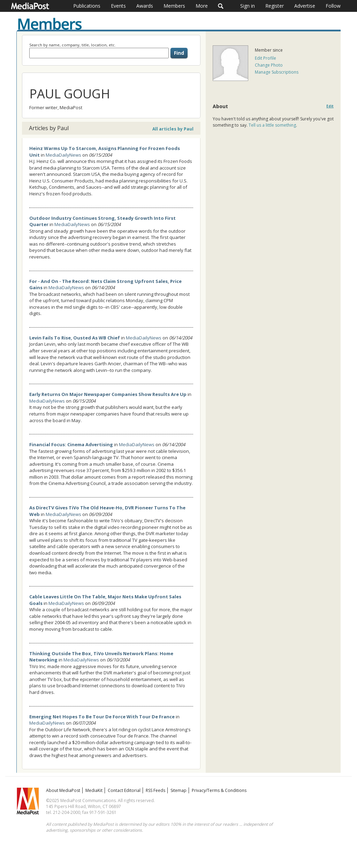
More (202, 6)
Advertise (305, 6)
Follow (333, 6)
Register (275, 6)
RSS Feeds (155, 790)
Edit (330, 106)
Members (174, 6)
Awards (145, 6)
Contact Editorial (124, 790)
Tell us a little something (272, 125)
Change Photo (269, 65)
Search (221, 6)
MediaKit (94, 790)
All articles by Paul (173, 129)
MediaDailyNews (63, 155)
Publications (87, 6)
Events (118, 6)
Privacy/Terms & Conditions (219, 790)
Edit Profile (265, 58)
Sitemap (178, 790)
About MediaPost (63, 790)
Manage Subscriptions (277, 72)
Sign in (248, 6)
